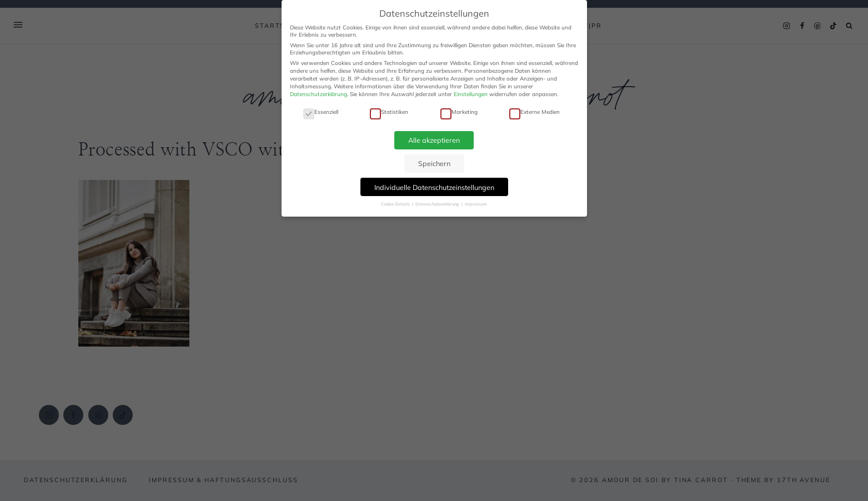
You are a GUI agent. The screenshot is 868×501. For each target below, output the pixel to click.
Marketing (459, 112)
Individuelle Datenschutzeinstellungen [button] (434, 187)
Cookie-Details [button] (396, 204)
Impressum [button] (476, 204)
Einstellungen (471, 94)
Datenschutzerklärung (318, 94)
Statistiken (389, 112)
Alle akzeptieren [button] (434, 140)
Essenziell (321, 112)
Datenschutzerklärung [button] (438, 204)
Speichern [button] (434, 163)
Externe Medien (535, 112)
